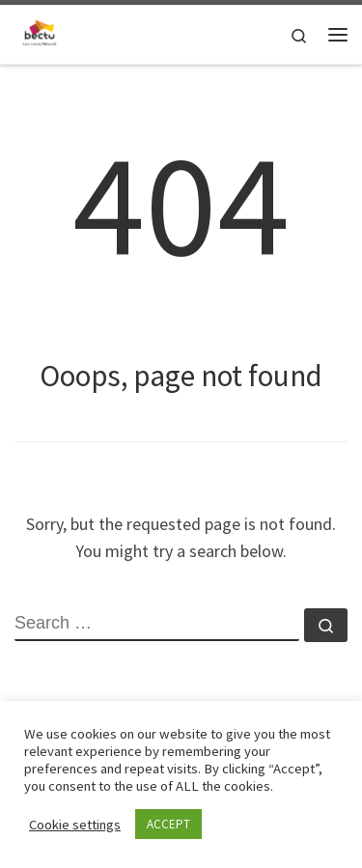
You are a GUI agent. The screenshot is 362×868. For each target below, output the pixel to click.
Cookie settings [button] (75, 825)
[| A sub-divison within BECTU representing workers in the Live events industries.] (40, 32)
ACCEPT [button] (168, 824)
